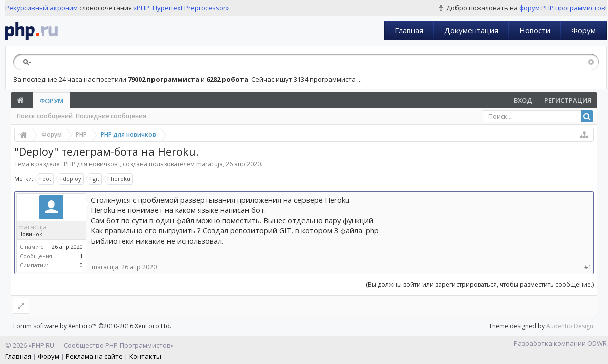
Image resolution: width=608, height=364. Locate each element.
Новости (535, 30)
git (95, 179)
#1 (588, 267)
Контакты (145, 356)
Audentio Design (570, 326)
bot (45, 179)
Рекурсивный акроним (41, 8)
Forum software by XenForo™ (92, 326)
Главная (409, 30)
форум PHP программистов (562, 8)
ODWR (597, 343)
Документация (471, 30)
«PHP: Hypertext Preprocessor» (181, 8)
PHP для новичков (91, 164)
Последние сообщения (111, 116)
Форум (584, 30)
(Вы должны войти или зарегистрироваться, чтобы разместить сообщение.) (480, 285)
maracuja (209, 164)
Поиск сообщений (45, 116)
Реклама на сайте (94, 356)
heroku (119, 179)
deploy (70, 179)
